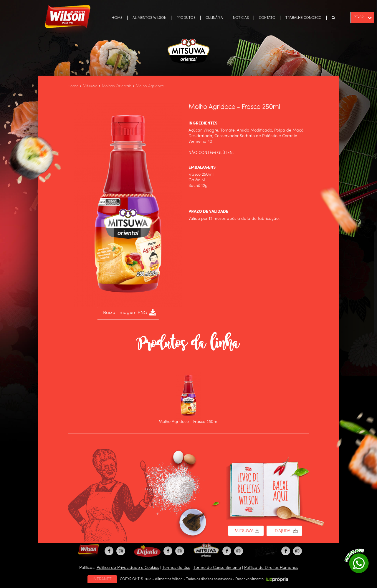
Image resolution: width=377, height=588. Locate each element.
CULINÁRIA (214, 18)
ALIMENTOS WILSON (149, 18)
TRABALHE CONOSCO (304, 18)
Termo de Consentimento (217, 568)
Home (73, 86)
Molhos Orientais (117, 86)
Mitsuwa (90, 86)
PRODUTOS (186, 18)
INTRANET (102, 579)
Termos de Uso (176, 568)
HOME (117, 18)
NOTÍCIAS (241, 18)
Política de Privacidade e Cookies (128, 568)
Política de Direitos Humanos (271, 568)
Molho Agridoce (150, 86)
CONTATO (267, 18)
